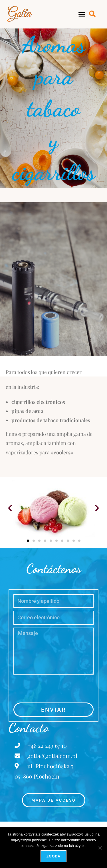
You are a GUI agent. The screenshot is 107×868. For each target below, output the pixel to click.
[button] (82, 14)
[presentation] (57, 689)
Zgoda (53, 856)
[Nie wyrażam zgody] (100, 848)
